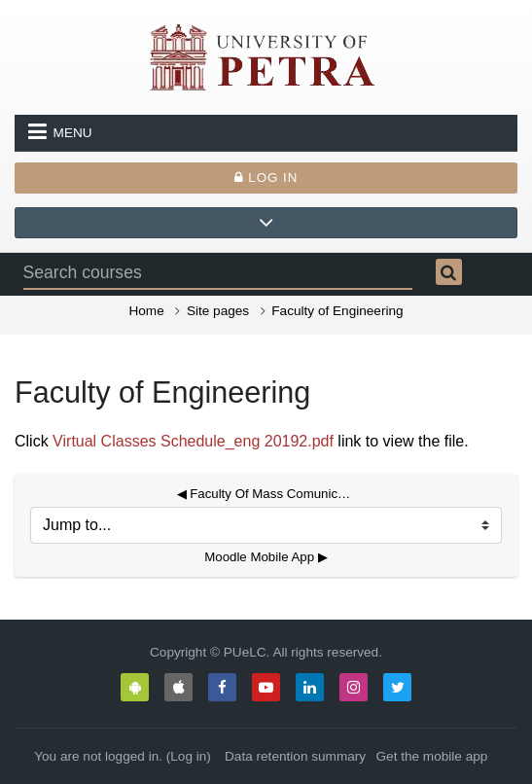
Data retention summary (295, 756)
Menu (60, 131)
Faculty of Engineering (337, 311)
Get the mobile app (432, 756)
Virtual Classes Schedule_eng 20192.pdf (193, 441)
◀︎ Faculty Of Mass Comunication (266, 494)
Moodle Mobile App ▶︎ (266, 557)
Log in (266, 178)
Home (146, 311)
